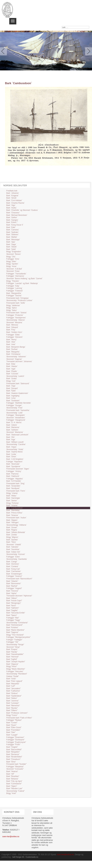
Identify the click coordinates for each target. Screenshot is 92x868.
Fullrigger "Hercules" (15, 671)
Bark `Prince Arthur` (15, 513)
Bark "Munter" (12, 708)
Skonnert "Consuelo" (15, 769)
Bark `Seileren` (13, 235)
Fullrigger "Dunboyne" (15, 740)
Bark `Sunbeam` (13, 401)
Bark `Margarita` (13, 352)
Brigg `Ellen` (11, 261)
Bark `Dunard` (12, 388)
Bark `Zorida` (12, 535)
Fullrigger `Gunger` (14, 405)
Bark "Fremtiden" (13, 730)
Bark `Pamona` (13, 474)
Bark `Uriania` (12, 505)
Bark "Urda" (11, 679)
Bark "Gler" (11, 732)
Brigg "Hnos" (12, 666)
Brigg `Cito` (11, 257)
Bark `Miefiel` (12, 237)
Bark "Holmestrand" (15, 625)
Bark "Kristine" (12, 627)
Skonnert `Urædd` (14, 545)
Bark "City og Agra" (14, 781)
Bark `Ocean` (12, 527)
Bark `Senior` (12, 501)
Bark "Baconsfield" (14, 750)
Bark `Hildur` (12, 496)
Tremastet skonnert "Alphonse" (19, 596)
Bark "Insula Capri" (14, 601)
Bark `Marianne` (13, 427)
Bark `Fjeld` (11, 391)
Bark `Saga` (11, 244)
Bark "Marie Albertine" (15, 630)
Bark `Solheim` (12, 430)
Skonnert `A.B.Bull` (14, 269)
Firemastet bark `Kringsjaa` (18, 298)
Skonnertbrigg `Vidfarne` (17, 525)
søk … (62, 26)
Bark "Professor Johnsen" (17, 713)
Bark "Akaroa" (12, 771)
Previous (4, 51)
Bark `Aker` (11, 342)
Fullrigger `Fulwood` (15, 291)
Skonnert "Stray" (13, 647)
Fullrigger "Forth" (13, 745)
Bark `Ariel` (11, 344)
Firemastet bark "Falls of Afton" (19, 718)
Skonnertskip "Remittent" (17, 674)
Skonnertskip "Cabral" (15, 791)
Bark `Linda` (11, 454)
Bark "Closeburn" (13, 759)
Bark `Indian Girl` (13, 552)
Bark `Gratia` (12, 379)
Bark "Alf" (10, 774)
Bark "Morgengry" (14, 603)
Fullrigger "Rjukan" (14, 720)
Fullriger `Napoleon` (15, 462)
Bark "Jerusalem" (14, 689)
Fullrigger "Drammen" (15, 737)
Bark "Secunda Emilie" (16, 613)
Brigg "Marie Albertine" (16, 669)
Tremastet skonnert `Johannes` (19, 361)
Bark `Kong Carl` (13, 569)
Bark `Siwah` (12, 247)
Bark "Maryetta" (13, 684)
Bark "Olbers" (12, 710)
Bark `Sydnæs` (13, 232)
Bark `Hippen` (12, 520)
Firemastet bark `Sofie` (16, 303)
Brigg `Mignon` (12, 537)
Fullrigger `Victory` (14, 471)
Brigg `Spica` (12, 308)
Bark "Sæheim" (13, 608)
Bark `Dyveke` (12, 540)
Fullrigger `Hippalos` (15, 479)
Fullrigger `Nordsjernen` (16, 318)
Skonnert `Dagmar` (14, 359)
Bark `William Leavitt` (15, 442)
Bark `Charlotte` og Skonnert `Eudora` (22, 210)
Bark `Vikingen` (13, 522)
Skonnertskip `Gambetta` (17, 559)
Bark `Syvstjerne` (14, 466)
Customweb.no (32, 857)
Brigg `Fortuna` (13, 503)
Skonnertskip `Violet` (15, 449)
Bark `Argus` (12, 447)
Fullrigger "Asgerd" (14, 588)
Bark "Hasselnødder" (15, 654)
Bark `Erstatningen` (14, 574)
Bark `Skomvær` (13, 464)
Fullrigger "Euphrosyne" (16, 742)
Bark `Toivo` (11, 542)
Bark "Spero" (12, 615)
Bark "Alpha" (12, 593)
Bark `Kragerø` (12, 196)
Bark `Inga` (11, 440)
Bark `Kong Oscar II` (15, 225)
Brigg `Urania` (12, 493)
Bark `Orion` (11, 457)
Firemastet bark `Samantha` (18, 410)
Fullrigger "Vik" (12, 642)
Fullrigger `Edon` (13, 557)
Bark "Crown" (12, 723)
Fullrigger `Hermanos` (15, 276)
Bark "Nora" (11, 606)
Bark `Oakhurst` (13, 476)
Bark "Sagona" (12, 632)
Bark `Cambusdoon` (15, 508)
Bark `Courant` (12, 374)
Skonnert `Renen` (14, 254)
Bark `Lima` (11, 398)
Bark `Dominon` (13, 564)
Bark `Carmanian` (14, 571)
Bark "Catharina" (13, 691)
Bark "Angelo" (12, 747)
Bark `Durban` (12, 349)
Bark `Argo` (11, 386)
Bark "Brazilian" (13, 776)
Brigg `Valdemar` (13, 305)
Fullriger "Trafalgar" (14, 640)
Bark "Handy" (12, 652)
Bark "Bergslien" (13, 752)
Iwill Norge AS (18, 857)
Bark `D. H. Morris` (14, 422)
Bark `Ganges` (12, 220)
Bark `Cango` (12, 562)
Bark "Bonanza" (13, 754)
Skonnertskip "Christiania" (17, 623)
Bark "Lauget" (12, 735)
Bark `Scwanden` (14, 486)
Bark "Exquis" (12, 649)
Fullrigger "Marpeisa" (15, 767)
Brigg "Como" (12, 715)
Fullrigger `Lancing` (14, 288)
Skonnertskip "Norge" (15, 645)
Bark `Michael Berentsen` (17, 215)
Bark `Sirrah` (12, 198)
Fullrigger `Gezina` (14, 296)
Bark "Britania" (12, 779)
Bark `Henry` (12, 340)
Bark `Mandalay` (13, 510)
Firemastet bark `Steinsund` (18, 384)
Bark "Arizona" (12, 591)
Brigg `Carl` (11, 381)
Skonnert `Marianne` (15, 432)
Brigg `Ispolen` (12, 264)
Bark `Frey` (11, 330)
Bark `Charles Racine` (16, 203)
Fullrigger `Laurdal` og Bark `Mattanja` (22, 283)
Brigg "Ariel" (11, 793)
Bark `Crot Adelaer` (14, 200)
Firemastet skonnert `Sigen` (18, 469)
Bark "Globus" (12, 693)
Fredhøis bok (12, 191)
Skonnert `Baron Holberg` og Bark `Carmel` (24, 279)
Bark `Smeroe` (12, 515)
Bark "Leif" (11, 686)
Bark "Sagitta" (12, 610)
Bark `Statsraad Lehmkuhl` (18, 435)
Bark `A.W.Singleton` (15, 459)
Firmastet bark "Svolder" (16, 764)
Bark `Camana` (13, 230)
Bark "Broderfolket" (14, 757)
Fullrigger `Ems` (13, 259)
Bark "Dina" (11, 762)
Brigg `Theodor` (13, 281)
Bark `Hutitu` (12, 208)
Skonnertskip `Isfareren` (16, 357)
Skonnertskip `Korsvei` (16, 554)
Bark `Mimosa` (12, 325)
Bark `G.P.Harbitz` (14, 481)
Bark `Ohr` (11, 437)
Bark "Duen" (11, 725)
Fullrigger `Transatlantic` (16, 274)
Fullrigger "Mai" (13, 618)
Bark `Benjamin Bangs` (16, 347)
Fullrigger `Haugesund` (16, 420)
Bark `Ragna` (12, 530)
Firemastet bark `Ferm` (16, 491)
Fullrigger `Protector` (15, 315)
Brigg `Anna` (12, 266)
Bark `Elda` (11, 364)
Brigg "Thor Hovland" (15, 635)
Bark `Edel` (11, 227)
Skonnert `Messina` (14, 323)
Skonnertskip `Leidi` (15, 413)
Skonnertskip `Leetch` (15, 376)
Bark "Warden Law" (14, 789)
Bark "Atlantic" (12, 581)
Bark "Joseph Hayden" (16, 662)
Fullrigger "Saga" (13, 620)
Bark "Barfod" (12, 586)
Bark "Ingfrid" (12, 659)
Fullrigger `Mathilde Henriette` (19, 403)
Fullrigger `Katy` (13, 286)
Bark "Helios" (12, 698)
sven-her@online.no (11, 837)
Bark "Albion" (12, 598)
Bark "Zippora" (12, 664)
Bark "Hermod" (12, 657)
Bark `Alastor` (12, 366)
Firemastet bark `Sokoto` (17, 313)
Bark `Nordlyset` (13, 488)
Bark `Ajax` (11, 242)
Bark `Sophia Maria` (15, 452)
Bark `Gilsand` (12, 327)
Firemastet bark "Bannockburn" (19, 579)
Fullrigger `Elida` (13, 335)
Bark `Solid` (11, 249)
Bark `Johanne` (13, 193)
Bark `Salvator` (13, 547)
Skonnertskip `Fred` (15, 408)
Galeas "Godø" (13, 676)
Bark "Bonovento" (14, 584)
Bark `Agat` (11, 369)
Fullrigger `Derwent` (15, 337)
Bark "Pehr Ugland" (14, 681)
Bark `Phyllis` (12, 371)
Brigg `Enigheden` (14, 252)
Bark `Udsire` (12, 425)
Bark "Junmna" (12, 701)
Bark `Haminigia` (13, 498)
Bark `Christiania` (14, 354)
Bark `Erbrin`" (12, 222)
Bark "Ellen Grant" (14, 727)
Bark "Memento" (13, 706)
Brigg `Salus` (12, 310)
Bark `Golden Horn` (14, 332)
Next (88, 51)
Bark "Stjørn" (12, 786)
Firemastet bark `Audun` (16, 518)
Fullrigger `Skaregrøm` (16, 415)
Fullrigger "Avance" (14, 576)
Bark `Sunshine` (13, 549)
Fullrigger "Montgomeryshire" (18, 637)
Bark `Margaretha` (14, 293)
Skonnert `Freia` (13, 271)
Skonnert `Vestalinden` (16, 418)
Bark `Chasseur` (13, 213)
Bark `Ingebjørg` (13, 396)
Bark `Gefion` (12, 218)
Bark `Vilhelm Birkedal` (16, 532)
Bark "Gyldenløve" (14, 696)
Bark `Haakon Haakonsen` (17, 393)
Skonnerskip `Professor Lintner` (20, 300)
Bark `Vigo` (11, 205)
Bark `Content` (12, 566)
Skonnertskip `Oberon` (16, 320)
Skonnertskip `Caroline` (16, 444)
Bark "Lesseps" (13, 703)
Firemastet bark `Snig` (16, 484)
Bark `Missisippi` (13, 240)
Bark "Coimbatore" (14, 784)
